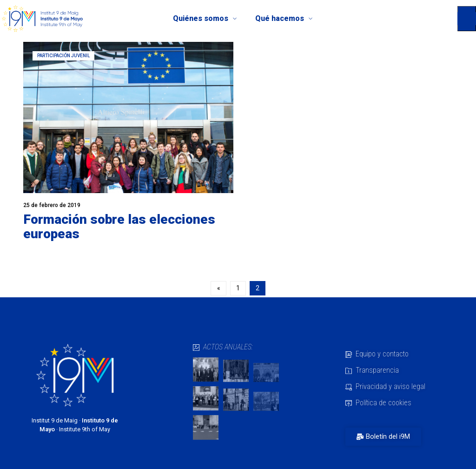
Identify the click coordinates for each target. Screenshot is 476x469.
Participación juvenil (63, 56)
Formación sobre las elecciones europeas (119, 227)
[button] (467, 19)
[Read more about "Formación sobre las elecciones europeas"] (128, 117)
